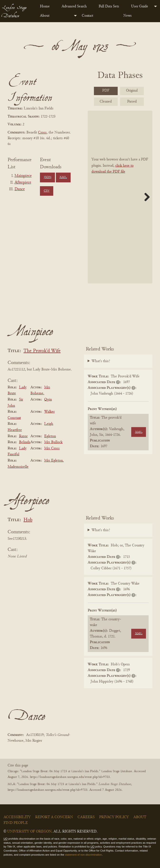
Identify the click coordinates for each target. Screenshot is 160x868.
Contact (87, 16)
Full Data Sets (109, 6)
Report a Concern (54, 817)
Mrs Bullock (53, 442)
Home (45, 6)
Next (145, 197)
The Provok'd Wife (42, 351)
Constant (14, 418)
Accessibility (17, 817)
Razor (23, 436)
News (128, 16)
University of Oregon (29, 832)
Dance (20, 189)
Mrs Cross (52, 448)
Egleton (50, 436)
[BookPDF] (120, 197)
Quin (48, 400)
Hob (28, 520)
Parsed (132, 102)
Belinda (25, 442)
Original (132, 91)
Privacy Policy (114, 817)
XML (63, 177)
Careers (86, 817)
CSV (47, 191)
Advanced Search (74, 6)
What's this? (101, 361)
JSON (48, 177)
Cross (42, 133)
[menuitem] (47, 6)
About (45, 16)
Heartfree (15, 430)
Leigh (49, 424)
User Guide (140, 6)
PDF (106, 91)
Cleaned (106, 102)
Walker (49, 412)
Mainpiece (23, 176)
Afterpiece (23, 183)
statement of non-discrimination (83, 855)
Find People (16, 823)
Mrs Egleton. (54, 461)
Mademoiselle (18, 467)
